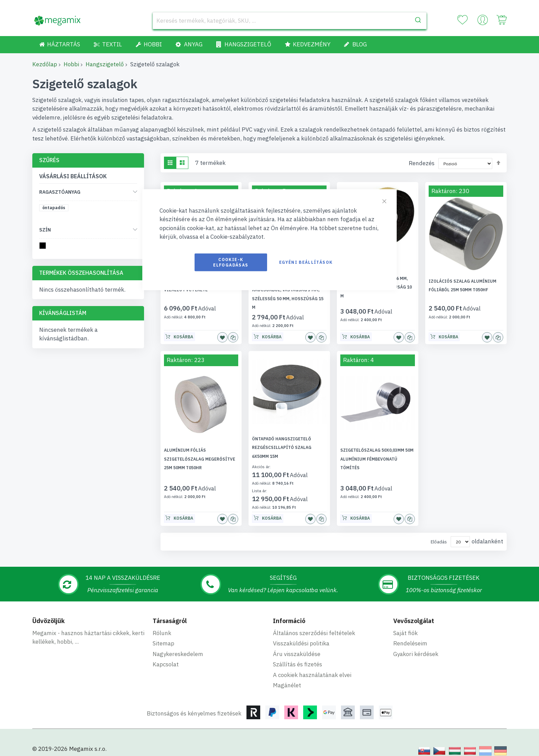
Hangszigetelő (105, 64)
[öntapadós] (55, 209)
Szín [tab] (45, 230)
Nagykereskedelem (178, 645)
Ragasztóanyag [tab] (60, 192)
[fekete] (44, 247)
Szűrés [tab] (49, 160)
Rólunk (162, 624)
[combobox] (290, 21)
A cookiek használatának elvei (312, 666)
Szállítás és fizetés (298, 656)
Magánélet (287, 677)
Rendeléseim (410, 635)
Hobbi (71, 64)
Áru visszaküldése (297, 645)
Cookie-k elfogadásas (231, 262)
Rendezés (422, 163)
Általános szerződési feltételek (314, 624)
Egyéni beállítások (306, 262)
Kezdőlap (45, 64)
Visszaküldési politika (301, 635)
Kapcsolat (166, 656)
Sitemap (163, 635)
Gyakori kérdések (416, 645)
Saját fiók (405, 624)
